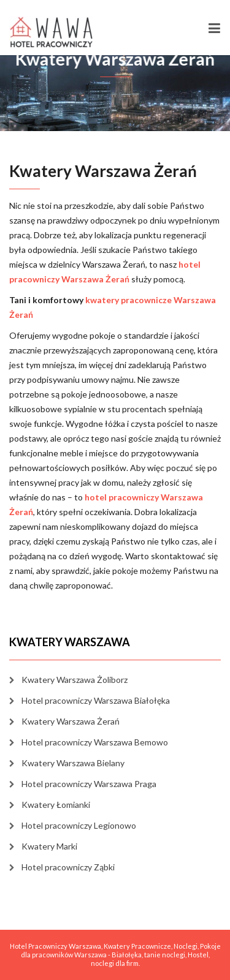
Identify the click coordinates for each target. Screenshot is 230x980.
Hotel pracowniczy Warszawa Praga (89, 784)
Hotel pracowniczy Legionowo (79, 825)
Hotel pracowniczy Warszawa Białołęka (96, 700)
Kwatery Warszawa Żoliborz (75, 680)
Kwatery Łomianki (56, 805)
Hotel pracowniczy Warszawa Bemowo (95, 742)
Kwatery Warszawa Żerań (71, 721)
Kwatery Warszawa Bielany (73, 763)
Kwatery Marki (49, 846)
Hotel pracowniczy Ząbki (68, 867)
